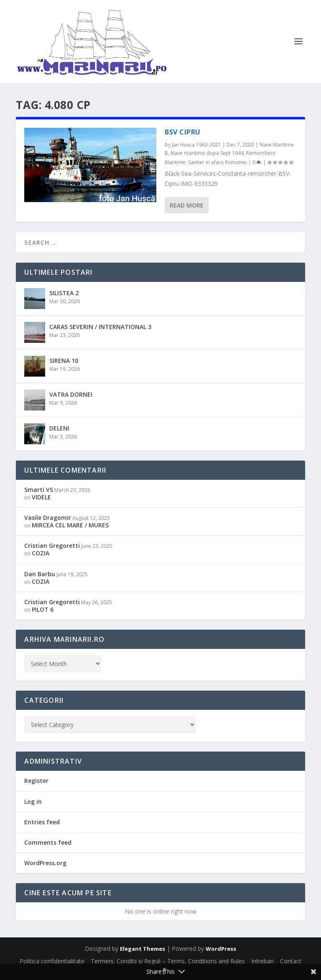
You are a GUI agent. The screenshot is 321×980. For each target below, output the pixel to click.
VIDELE (41, 497)
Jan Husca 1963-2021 (196, 145)
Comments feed (48, 842)
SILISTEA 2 (64, 293)
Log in (33, 801)
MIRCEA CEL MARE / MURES (70, 525)
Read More (187, 205)
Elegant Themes (143, 949)
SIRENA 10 (64, 361)
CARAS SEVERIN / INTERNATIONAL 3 (100, 327)
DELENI (59, 428)
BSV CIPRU (183, 132)
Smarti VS (39, 490)
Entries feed (42, 822)
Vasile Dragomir (48, 518)
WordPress (221, 949)
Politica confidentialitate (52, 961)
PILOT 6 (43, 609)
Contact (291, 961)
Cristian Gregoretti (52, 546)
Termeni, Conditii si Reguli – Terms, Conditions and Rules (168, 961)
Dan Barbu (40, 574)
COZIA (41, 553)
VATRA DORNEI (71, 394)
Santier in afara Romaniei (218, 162)
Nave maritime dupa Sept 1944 (207, 153)
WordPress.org (45, 863)
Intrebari (262, 961)
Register (36, 781)
